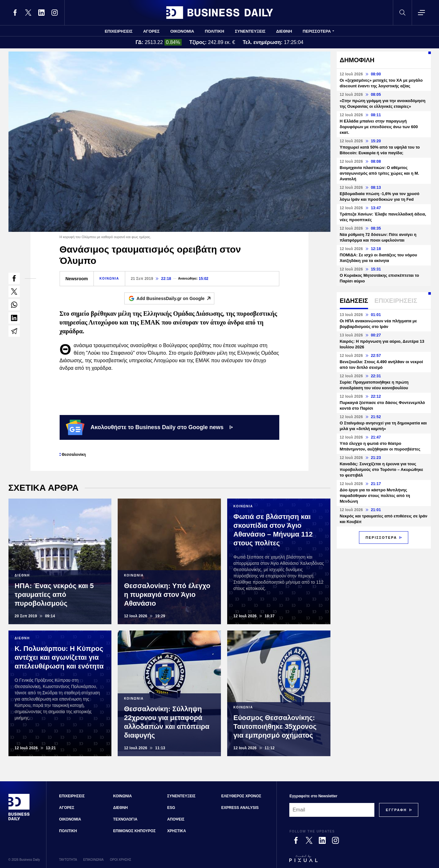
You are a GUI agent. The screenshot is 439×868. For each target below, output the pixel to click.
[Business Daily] (19, 820)
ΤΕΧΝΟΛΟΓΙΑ (125, 819)
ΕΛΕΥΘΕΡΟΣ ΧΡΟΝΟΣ (241, 796)
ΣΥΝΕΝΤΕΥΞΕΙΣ (250, 31)
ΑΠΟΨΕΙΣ (176, 819)
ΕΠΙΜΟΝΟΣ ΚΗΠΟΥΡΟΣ (134, 831)
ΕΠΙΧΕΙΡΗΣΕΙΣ (119, 31)
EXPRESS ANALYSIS (240, 808)
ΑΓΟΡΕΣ (151, 31)
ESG (171, 808)
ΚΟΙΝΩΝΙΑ (109, 278)
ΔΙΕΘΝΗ (284, 31)
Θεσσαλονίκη (74, 455)
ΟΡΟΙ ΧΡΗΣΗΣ (120, 860)
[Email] (332, 810)
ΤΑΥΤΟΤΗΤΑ (68, 860)
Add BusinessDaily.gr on (175, 298)
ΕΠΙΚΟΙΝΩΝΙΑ (93, 860)
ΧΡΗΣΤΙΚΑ (177, 831)
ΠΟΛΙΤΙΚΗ (215, 31)
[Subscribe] (396, 810)
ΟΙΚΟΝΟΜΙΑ (182, 31)
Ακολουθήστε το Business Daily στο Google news (150, 427)
